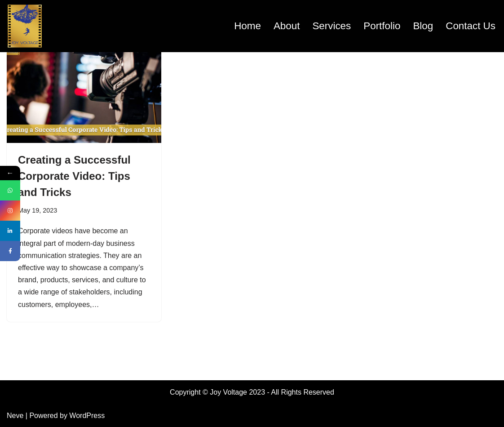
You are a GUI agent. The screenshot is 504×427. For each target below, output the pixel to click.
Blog (423, 26)
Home (248, 26)
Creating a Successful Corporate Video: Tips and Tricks (74, 176)
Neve (15, 416)
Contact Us (471, 26)
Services (332, 26)
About (287, 26)
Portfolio (382, 26)
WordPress (87, 416)
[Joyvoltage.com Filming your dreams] (25, 26)
